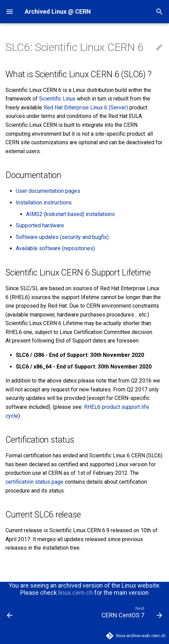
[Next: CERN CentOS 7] (131, 612)
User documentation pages (48, 191)
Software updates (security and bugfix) (62, 237)
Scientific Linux (57, 99)
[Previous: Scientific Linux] (10, 612)
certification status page (34, 482)
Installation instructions (44, 203)
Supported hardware (40, 225)
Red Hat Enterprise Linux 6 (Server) (86, 108)
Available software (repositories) (55, 248)
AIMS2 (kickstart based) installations (70, 214)
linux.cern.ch (76, 593)
